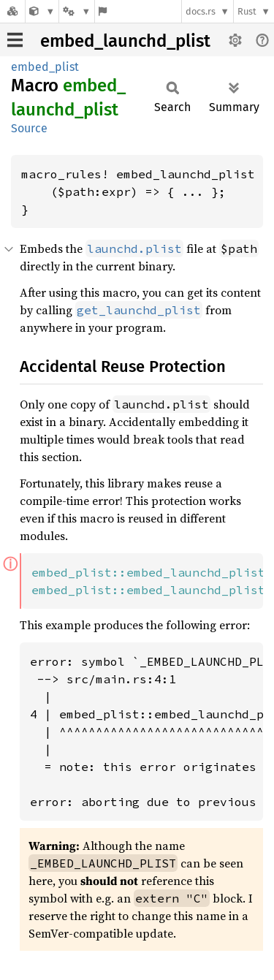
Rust (247, 11)
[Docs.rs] (12, 11)
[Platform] (77, 11)
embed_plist (45, 67)
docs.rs (201, 11)
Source (29, 128)
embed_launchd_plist (125, 41)
